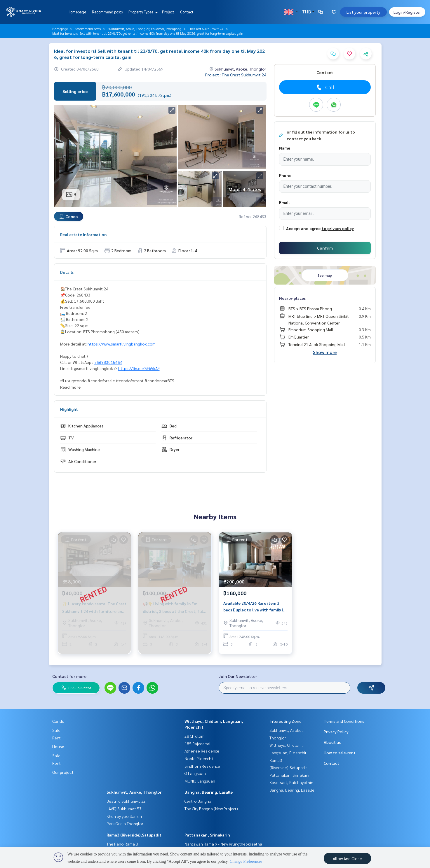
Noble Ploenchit (199, 758)
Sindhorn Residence (202, 766)
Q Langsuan (195, 773)
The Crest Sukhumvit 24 (206, 29)
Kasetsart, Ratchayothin (291, 782)
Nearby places (292, 298)
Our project (63, 772)
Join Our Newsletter (238, 676)
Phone (285, 175)
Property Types (142, 12)
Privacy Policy (336, 732)
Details (67, 272)
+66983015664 (108, 362)
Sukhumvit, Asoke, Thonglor (134, 792)
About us (332, 742)
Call (325, 87)
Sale (56, 730)
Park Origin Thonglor (125, 823)
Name (285, 148)
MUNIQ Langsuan (200, 781)
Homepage (77, 12)
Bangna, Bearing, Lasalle (209, 792)
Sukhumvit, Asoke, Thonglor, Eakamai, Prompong (144, 29)
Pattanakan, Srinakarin (207, 835)
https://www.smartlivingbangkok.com (122, 344)
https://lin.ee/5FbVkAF (139, 368)
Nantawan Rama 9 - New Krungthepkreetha (223, 844)
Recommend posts (107, 12)
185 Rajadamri (197, 744)
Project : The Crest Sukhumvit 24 (236, 75)
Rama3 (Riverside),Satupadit (134, 835)
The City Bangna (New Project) (211, 809)
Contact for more (69, 676)
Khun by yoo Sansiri (124, 816)
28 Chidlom (194, 736)
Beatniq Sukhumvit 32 (126, 801)
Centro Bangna (198, 801)
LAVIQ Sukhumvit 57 (124, 809)
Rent (56, 738)
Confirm (325, 248)
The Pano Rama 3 (122, 844)
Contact (187, 12)
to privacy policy (338, 228)
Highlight (69, 409)
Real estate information (83, 234)
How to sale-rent (340, 753)
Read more (70, 387)
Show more (325, 352)
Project (168, 12)
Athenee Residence (202, 751)
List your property (363, 12)
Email (284, 202)
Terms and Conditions (344, 721)
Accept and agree (303, 228)
